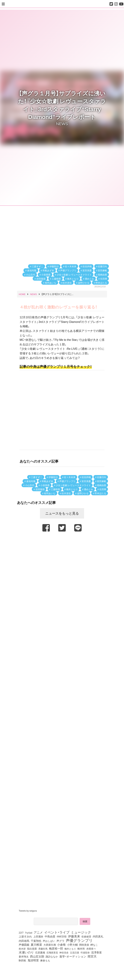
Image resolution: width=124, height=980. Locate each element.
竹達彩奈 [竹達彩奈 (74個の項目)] (85, 952)
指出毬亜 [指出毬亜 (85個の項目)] (32, 949)
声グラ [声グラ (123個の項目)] (60, 941)
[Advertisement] (62, 543)
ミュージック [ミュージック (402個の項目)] (81, 932)
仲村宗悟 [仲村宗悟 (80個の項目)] (62, 936)
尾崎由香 (102, 275)
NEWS (62, 123)
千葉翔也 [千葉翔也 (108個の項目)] (36, 941)
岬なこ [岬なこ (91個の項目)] (94, 945)
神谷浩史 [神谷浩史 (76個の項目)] (64, 952)
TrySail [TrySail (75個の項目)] (29, 932)
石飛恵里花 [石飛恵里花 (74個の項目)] (52, 952)
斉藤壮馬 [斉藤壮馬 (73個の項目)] (43, 949)
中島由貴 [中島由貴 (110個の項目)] (50, 936)
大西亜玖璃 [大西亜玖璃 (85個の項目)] (50, 945)
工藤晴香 (56, 279)
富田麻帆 (102, 270)
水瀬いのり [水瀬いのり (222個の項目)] (26, 952)
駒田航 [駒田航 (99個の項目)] (22, 960)
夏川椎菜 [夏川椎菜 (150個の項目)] (36, 945)
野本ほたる (101, 283)
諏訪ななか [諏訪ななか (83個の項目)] (52, 956)
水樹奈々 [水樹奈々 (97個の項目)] (91, 949)
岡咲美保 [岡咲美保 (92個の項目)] (84, 945)
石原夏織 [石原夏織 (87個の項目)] (40, 952)
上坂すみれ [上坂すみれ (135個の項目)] (25, 936)
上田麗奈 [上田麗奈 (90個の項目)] (38, 936)
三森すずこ (38, 266)
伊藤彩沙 (54, 266)
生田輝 (104, 279)
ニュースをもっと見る (62, 513)
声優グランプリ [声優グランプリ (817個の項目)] (79, 940)
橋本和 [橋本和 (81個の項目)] (81, 949)
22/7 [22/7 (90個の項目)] (21, 932)
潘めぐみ (89, 279)
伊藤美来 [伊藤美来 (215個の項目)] (74, 936)
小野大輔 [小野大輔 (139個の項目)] (72, 945)
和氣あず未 (48, 270)
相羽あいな (51, 283)
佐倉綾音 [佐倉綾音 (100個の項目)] (86, 936)
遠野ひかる (84, 283)
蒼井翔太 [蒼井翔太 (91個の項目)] (24, 956)
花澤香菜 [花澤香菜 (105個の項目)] (96, 952)
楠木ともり (73, 279)
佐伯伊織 (87, 266)
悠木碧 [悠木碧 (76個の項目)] (22, 949)
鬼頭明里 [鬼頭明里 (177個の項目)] (33, 960)
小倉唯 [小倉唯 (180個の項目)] (61, 944)
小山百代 (31, 275)
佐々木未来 (71, 266)
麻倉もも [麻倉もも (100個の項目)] (45, 960)
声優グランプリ (68, 270)
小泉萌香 (46, 275)
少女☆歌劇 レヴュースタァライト (74, 275)
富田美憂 (87, 270)
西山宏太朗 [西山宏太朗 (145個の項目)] (37, 956)
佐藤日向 (102, 266)
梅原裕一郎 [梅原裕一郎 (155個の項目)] (56, 949)
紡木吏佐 (67, 283)
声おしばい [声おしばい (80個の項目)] (49, 941)
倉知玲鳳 (32, 270)
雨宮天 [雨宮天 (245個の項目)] (92, 956)
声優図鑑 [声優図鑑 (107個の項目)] (24, 945)
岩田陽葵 (41, 279)
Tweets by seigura (28, 911)
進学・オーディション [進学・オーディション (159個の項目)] (73, 956)
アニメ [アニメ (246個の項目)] (38, 932)
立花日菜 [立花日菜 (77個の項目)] (75, 952)
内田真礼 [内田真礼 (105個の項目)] (98, 936)
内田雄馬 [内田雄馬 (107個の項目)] (24, 941)
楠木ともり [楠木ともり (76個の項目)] (70, 949)
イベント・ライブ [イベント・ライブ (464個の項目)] (57, 932)
